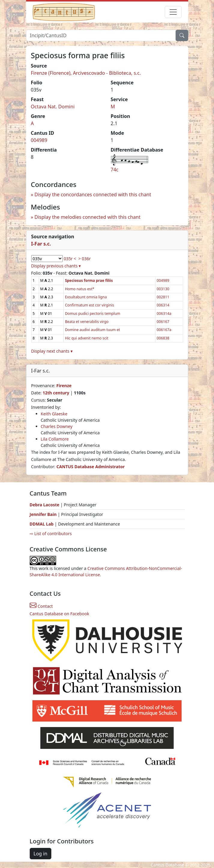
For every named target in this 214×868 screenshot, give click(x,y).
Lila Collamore (55, 439)
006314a (164, 313)
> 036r (84, 259)
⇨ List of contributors (51, 533)
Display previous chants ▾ (56, 266)
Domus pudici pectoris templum (92, 313)
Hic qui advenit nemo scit (87, 338)
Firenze (64, 386)
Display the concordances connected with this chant (93, 194)
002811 (163, 297)
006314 (163, 305)
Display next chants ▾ (52, 351)
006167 (163, 322)
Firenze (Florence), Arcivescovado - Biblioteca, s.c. (86, 73)
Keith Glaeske (54, 414)
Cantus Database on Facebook (60, 614)
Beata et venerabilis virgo (87, 322)
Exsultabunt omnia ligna (86, 297)
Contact (41, 606)
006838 (163, 338)
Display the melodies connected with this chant (87, 217)
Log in (41, 854)
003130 (163, 289)
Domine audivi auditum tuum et (92, 330)
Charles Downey (57, 426)
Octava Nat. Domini (53, 107)
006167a (164, 330)
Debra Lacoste (45, 505)
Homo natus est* (80, 289)
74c (115, 170)
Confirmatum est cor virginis (89, 305)
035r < (70, 259)
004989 (39, 140)
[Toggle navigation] (173, 12)
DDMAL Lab (42, 524)
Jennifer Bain (44, 514)
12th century (56, 393)
